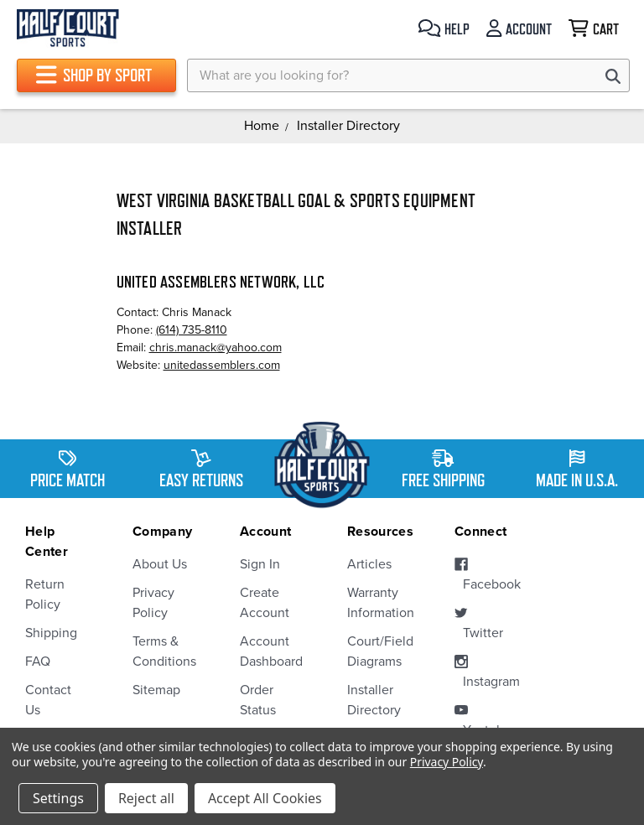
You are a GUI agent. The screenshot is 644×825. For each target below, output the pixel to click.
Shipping (51, 633)
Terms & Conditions (161, 651)
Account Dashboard (268, 651)
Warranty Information (376, 603)
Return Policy (45, 594)
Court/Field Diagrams (376, 651)
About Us (160, 564)
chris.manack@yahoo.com (216, 348)
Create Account (265, 603)
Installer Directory (374, 700)
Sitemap (156, 690)
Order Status (258, 700)
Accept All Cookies (265, 798)
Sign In (260, 564)
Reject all (146, 798)
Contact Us (48, 700)
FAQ (38, 662)
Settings (58, 798)
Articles (369, 564)
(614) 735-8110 (192, 330)
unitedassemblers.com (222, 365)
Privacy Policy (153, 603)
